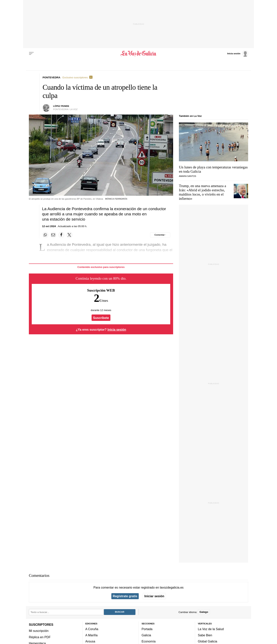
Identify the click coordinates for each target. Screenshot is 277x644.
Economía (149, 641)
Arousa (90, 641)
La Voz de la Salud (211, 629)
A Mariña (92, 635)
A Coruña (92, 629)
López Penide (61, 106)
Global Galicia (208, 641)
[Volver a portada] (139, 54)
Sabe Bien (205, 635)
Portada (147, 629)
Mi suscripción (39, 631)
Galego (204, 612)
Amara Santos (188, 176)
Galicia (146, 635)
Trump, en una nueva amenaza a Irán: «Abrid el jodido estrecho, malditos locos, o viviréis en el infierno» (202, 192)
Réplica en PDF (40, 637)
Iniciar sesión (154, 596)
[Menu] (31, 54)
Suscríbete (101, 318)
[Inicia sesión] (238, 53)
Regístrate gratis (125, 596)
